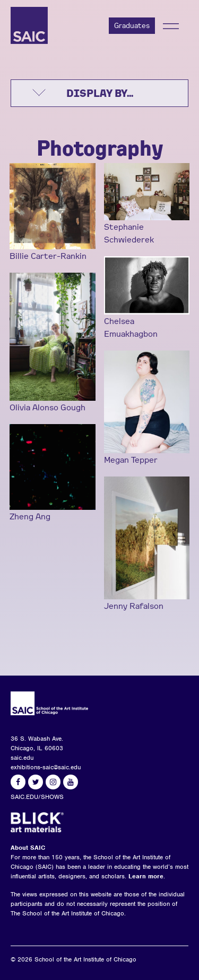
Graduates (132, 25)
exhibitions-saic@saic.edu (46, 767)
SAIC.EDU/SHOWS (37, 797)
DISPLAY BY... (100, 93)
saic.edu (22, 758)
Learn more (146, 876)
